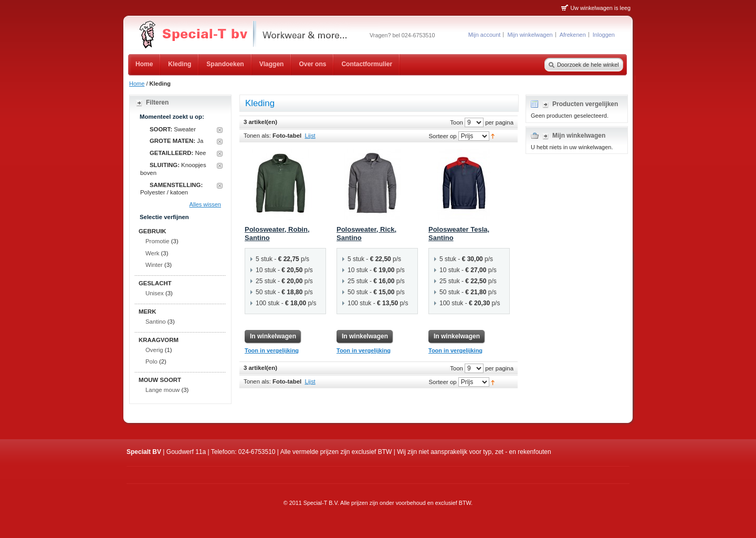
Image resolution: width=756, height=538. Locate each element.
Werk (152, 253)
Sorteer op (442, 136)
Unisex (155, 293)
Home (137, 84)
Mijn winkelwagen (530, 35)
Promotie (157, 241)
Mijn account (485, 35)
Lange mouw (162, 390)
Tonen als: (257, 136)
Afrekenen (573, 35)
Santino (156, 322)
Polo (151, 361)
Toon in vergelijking (272, 350)
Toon (456, 122)
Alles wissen (205, 204)
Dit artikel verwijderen (220, 130)
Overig (154, 350)
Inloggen (604, 35)
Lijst (310, 136)
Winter (154, 265)
